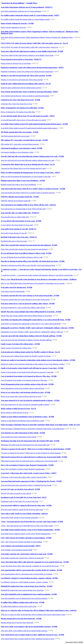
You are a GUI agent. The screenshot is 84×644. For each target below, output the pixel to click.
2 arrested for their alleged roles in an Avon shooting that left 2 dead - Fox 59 (28, 164)
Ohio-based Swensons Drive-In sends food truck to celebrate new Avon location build (29, 461)
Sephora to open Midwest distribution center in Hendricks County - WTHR (27, 417)
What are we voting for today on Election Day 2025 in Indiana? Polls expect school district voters (33, 615)
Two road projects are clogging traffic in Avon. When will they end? (23, 209)
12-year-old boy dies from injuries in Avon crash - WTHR (21, 221)
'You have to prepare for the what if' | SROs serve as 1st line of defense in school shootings (31, 453)
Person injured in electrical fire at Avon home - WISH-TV (21, 59)
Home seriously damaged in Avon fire (13, 27)
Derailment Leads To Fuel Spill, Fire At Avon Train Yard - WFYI (24, 497)
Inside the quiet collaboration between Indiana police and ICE (21, 88)
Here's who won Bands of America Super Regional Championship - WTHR (27, 465)
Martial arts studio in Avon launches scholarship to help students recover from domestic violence (33, 364)
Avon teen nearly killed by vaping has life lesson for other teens (22, 510)
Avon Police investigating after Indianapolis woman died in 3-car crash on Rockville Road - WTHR (36, 320)
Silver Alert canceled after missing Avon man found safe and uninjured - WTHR (29, 245)
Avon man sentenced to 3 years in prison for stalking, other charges (23, 308)
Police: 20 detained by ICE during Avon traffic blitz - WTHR (22, 108)
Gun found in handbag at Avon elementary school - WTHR (22, 148)
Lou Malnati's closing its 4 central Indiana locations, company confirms (24, 582)
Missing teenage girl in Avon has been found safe (17, 623)
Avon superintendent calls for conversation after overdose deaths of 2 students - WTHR (31, 570)
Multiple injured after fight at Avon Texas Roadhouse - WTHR (23, 181)
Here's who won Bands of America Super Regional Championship (23, 469)
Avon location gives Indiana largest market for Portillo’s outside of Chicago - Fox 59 (30, 352)
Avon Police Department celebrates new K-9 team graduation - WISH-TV (27, 7)
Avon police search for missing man (13, 291)
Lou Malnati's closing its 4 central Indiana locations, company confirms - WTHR (29, 578)
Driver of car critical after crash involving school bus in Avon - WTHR (26, 392)
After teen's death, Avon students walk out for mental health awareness (24, 631)
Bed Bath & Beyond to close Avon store (14, 241)
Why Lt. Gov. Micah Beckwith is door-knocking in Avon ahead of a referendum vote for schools (33, 283)
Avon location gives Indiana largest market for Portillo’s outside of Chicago (26, 356)
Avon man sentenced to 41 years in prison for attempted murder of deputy (25, 405)
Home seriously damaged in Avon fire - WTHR (17, 23)
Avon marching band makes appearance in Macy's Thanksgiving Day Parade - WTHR (31, 481)
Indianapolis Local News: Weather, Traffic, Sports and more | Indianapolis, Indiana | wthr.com (32, 332)
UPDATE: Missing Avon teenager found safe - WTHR (20, 197)
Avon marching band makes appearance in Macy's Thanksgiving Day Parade (26, 485)
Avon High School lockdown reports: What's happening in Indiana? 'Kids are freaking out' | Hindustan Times (37, 37)
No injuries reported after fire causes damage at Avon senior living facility (25, 300)
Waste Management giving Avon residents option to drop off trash (23, 388)
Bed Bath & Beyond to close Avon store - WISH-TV (19, 237)
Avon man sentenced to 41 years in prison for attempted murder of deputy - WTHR (30, 400)
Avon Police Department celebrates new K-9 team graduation (21, 11)
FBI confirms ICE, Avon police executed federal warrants (20, 144)
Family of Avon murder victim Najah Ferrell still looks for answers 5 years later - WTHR (32, 368)
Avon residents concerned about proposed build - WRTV (21, 546)
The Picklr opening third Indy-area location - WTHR (19, 132)
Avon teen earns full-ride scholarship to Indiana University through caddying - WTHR (31, 336)
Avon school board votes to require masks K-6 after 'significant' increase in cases (28, 639)
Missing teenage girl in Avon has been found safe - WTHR (21, 619)
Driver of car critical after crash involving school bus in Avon (21, 396)
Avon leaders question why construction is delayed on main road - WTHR (27, 554)
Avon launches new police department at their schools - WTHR (23, 433)
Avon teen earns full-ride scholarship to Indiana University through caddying (26, 340)
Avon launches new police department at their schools (19, 437)
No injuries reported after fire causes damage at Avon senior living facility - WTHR (30, 296)
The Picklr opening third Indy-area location (15, 136)
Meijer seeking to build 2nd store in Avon (15, 413)
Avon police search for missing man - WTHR (17, 287)
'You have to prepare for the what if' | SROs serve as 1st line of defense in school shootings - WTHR (36, 449)
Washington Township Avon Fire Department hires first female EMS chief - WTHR (30, 441)
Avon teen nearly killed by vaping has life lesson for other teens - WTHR (26, 505)
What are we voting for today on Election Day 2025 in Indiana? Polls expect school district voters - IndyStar (39, 610)
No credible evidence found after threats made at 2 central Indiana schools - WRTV (30, 15)
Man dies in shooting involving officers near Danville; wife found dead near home (28, 265)
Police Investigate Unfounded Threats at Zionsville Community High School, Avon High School (33, 429)
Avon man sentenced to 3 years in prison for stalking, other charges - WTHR (28, 304)
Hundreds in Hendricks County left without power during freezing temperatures (27, 72)
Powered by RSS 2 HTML (74, 642)
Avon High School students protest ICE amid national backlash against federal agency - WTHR (34, 124)
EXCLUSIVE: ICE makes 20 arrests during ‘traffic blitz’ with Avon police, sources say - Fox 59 (34, 43)
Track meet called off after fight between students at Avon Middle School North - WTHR (32, 51)
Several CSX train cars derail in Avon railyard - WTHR (20, 489)
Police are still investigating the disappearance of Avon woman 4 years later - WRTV (30, 173)
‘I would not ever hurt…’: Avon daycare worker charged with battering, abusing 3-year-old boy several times (37, 275)
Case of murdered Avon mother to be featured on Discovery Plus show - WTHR (29, 376)
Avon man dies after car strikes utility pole (15, 217)
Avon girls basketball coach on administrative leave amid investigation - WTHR (29, 594)
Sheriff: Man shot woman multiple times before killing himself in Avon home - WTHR (31, 312)
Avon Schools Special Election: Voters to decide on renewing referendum (25, 96)
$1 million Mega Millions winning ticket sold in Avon (19, 606)
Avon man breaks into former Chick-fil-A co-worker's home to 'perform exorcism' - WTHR (33, 189)
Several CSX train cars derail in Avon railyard (16, 493)
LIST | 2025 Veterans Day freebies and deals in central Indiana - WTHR (26, 538)
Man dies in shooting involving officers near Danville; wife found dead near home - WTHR (33, 261)
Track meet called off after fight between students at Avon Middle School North (27, 55)
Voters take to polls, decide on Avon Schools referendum (19, 518)
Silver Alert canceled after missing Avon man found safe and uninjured (24, 249)
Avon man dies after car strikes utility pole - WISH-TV (20, 213)
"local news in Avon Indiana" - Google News (19, 3)
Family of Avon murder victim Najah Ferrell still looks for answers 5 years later (27, 372)
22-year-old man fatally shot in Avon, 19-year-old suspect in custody (23, 120)
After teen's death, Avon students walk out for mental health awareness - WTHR (29, 627)
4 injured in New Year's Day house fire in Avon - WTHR (21, 100)
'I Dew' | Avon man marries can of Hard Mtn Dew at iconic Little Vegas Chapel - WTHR (32, 522)
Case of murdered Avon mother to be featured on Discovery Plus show (24, 380)
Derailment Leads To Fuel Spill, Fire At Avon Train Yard (20, 501)
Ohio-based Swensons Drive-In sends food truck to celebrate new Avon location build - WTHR (34, 457)
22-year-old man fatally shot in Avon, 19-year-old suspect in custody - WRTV (28, 116)
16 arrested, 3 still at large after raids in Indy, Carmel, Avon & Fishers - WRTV (29, 473)
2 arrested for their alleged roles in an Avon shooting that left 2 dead (23, 168)
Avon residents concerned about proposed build (16, 550)
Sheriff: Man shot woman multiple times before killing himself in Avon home (26, 316)
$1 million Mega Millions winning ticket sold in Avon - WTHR (23, 602)
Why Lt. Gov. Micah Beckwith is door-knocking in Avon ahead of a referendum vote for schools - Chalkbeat (39, 279)
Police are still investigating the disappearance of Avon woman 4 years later (26, 177)
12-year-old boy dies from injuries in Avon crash (17, 225)
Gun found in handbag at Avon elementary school (17, 152)
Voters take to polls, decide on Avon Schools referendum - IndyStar (24, 514)
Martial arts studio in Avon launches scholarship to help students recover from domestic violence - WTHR (38, 360)
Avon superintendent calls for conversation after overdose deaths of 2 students (27, 574)
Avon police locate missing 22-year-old (14, 233)
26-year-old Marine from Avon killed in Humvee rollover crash (22, 257)
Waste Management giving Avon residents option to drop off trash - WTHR (27, 384)
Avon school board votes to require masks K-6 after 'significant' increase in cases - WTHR (32, 635)
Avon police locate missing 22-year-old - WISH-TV (19, 229)
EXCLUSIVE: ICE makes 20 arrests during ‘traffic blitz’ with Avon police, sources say (30, 47)
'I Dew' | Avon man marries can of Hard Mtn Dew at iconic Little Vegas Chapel (27, 526)
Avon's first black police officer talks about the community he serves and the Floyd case (30, 566)
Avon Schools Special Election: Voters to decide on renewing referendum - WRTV (29, 92)
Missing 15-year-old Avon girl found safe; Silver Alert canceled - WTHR (26, 76)
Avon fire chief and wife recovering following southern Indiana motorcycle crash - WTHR (32, 156)
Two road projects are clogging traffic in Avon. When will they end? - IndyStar (28, 205)
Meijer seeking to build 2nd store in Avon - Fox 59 (18, 409)
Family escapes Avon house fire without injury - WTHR (20, 344)
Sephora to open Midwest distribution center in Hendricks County (23, 421)
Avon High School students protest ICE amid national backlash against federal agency (29, 128)
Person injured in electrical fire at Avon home (16, 63)
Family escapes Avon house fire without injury (16, 348)
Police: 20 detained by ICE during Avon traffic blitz (18, 112)
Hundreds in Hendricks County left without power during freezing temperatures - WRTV (32, 68)
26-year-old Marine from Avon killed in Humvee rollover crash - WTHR (26, 253)
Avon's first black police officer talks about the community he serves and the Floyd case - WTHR (35, 562)
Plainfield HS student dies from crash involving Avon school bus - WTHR (27, 586)
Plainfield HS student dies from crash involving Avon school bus (22, 590)
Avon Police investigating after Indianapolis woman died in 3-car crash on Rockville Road (31, 324)
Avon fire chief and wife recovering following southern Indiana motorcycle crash (28, 160)
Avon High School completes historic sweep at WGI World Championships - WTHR (30, 530)
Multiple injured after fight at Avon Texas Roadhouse (18, 185)
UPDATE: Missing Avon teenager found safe (16, 201)
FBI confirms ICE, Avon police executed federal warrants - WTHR (24, 140)
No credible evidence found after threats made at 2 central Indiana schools (25, 19)
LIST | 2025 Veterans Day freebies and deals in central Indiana (21, 542)
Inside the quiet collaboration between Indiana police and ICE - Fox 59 (26, 84)
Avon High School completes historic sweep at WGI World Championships (26, 534)
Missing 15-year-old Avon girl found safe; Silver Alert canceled (22, 80)
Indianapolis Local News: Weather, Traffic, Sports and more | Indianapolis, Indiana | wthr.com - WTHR (37, 328)
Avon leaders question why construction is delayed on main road (22, 558)
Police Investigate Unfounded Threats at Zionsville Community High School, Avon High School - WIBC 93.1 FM (40, 425)
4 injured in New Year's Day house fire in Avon (16, 104)
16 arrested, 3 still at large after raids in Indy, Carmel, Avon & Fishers (24, 477)
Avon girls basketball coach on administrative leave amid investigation (24, 598)
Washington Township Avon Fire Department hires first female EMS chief (25, 445)
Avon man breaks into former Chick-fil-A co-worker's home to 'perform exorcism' (28, 193)
